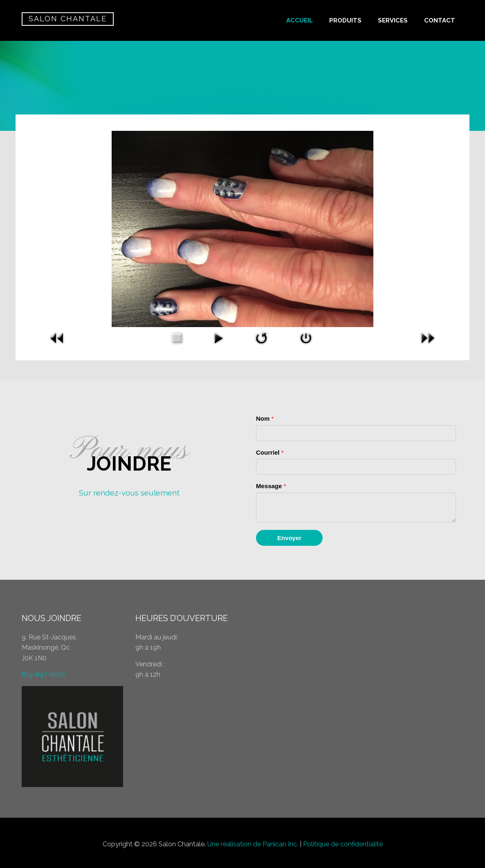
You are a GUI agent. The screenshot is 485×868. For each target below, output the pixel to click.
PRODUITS (345, 20)
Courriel (270, 452)
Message (271, 486)
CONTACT (440, 20)
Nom (265, 418)
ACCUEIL (300, 20)
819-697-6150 (43, 674)
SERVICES (393, 20)
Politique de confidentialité (343, 844)
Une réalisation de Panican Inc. (253, 844)
